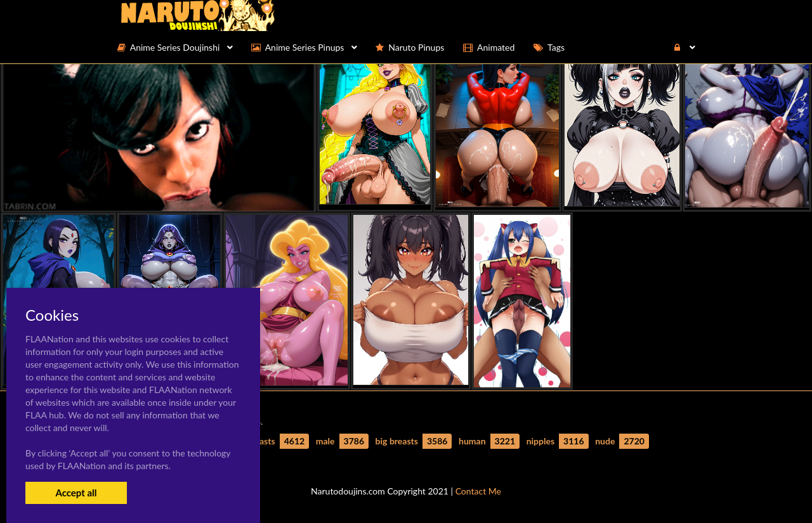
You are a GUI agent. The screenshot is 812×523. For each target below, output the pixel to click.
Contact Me (478, 491)
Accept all (76, 493)
